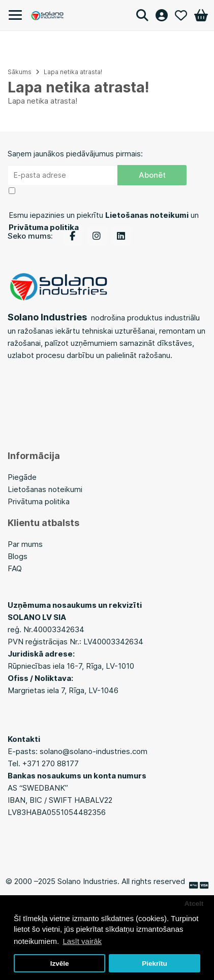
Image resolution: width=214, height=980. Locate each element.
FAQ (15, 568)
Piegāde (22, 477)
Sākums (20, 72)
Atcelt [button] (194, 904)
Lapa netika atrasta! (73, 72)
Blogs (19, 556)
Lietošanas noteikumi (45, 489)
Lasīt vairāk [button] (82, 941)
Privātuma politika (39, 501)
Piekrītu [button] (155, 963)
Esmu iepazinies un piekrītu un (104, 221)
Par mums (25, 544)
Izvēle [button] (60, 963)
